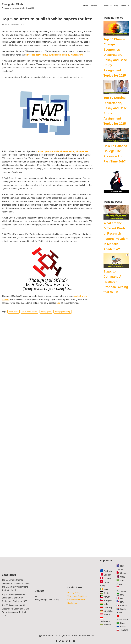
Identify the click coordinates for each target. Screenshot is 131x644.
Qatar (123, 577)
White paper (13, 312)
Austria (107, 614)
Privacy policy (74, 593)
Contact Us (125, 6)
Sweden (108, 625)
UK (122, 599)
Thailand (124, 630)
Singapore (122, 591)
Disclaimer (72, 603)
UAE (122, 595)
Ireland (107, 589)
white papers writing (63, 312)
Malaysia (108, 601)
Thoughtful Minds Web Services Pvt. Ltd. (76, 635)
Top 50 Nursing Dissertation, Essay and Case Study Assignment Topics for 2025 (15, 598)
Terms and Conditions (77, 596)
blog (59, 303)
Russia (123, 626)
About (85, 6)
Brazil (123, 623)
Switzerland (122, 620)
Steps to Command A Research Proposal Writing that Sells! (116, 282)
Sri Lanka (108, 611)
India (106, 604)
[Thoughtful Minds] (18, 6)
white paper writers (30, 312)
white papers (46, 312)
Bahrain (107, 575)
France (123, 606)
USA (122, 602)
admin (7, 24)
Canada (107, 579)
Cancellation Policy (76, 600)
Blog (116, 6)
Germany (108, 608)
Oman (123, 573)
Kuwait (107, 597)
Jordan (107, 593)
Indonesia (105, 621)
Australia (108, 571)
